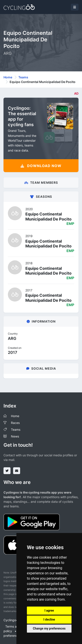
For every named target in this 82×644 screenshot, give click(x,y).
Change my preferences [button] (49, 628)
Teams (23, 77)
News (15, 436)
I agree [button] (49, 610)
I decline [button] (49, 619)
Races (15, 423)
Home (8, 77)
